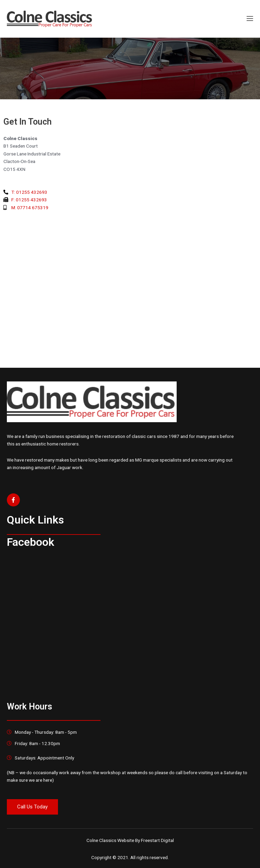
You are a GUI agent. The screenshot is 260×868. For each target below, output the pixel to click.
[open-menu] (249, 19)
